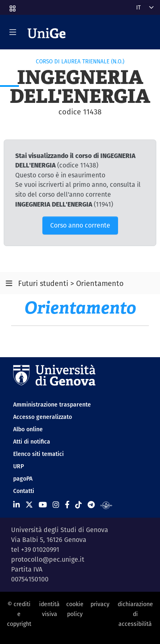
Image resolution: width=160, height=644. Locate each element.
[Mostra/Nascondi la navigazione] (13, 32)
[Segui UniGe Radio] (106, 505)
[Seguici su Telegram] (91, 505)
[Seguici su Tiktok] (79, 505)
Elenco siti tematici (38, 454)
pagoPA (23, 479)
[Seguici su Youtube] (43, 505)
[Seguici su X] (29, 505)
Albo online (28, 429)
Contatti (24, 491)
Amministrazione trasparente (52, 405)
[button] (12, 6)
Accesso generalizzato (43, 417)
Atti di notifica (32, 442)
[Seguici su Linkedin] (16, 505)
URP (19, 466)
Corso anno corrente (80, 225)
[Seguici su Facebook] (67, 505)
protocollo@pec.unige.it (48, 559)
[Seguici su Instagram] (56, 505)
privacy (100, 604)
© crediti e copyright (19, 614)
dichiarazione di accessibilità (135, 614)
